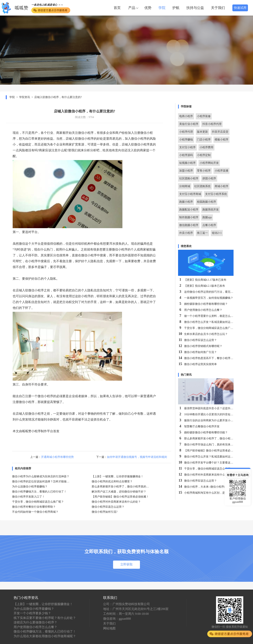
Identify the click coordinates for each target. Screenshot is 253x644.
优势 (148, 8)
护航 (176, 8)
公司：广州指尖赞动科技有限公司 (126, 604)
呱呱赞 (22, 8)
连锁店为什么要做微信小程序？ (35, 622)
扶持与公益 (195, 8)
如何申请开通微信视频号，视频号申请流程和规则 (137, 457)
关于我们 (218, 8)
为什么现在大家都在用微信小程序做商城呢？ (45, 636)
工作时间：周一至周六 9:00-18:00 (126, 614)
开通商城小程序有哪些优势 (57, 457)
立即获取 (126, 564)
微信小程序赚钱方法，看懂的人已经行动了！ (45, 631)
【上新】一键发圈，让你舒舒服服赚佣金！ (43, 604)
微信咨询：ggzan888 (117, 619)
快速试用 (240, 8)
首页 (117, 8)
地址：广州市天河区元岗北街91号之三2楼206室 (136, 609)
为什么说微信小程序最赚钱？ (34, 609)
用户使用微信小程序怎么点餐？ (35, 627)
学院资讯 (25, 97)
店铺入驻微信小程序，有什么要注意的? (58, 97)
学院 (162, 8)
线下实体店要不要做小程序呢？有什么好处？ (45, 618)
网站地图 (109, 628)
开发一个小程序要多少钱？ (32, 613)
